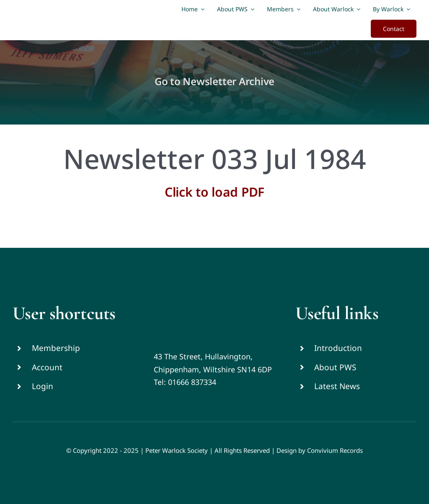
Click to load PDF (214, 192)
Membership (56, 348)
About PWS (335, 367)
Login (43, 386)
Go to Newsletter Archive (214, 81)
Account (47, 367)
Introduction (338, 348)
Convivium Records (335, 450)
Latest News (337, 386)
